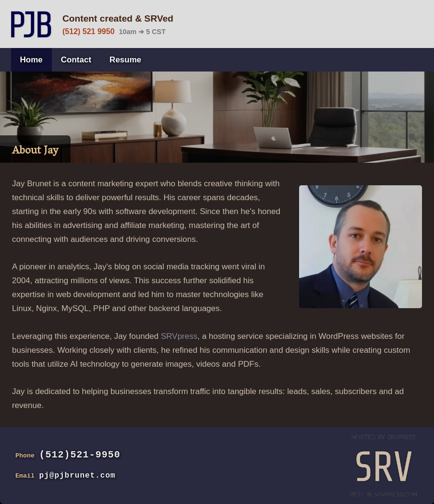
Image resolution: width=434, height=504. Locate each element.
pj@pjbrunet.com (78, 476)
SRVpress (179, 336)
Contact (76, 60)
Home (31, 60)
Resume (125, 60)
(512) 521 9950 (89, 31)
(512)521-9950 (80, 455)
